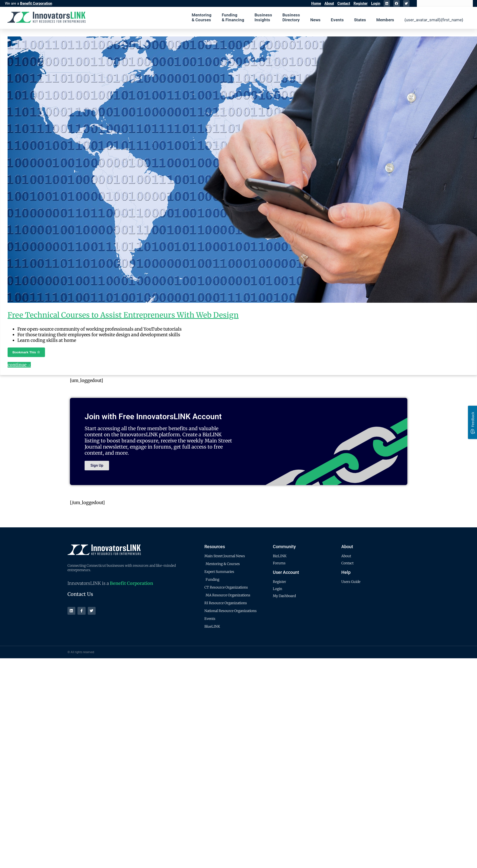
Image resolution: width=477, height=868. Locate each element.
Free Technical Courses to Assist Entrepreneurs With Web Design (123, 315)
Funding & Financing (233, 17)
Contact (344, 3)
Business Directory (291, 17)
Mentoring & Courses (202, 17)
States (360, 20)
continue (19, 365)
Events (337, 20)
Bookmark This (26, 352)
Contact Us (80, 594)
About (329, 3)
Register (361, 3)
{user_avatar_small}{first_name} (434, 20)
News (315, 20)
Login (376, 3)
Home (316, 3)
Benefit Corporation (36, 3)
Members (385, 20)
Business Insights (263, 17)
